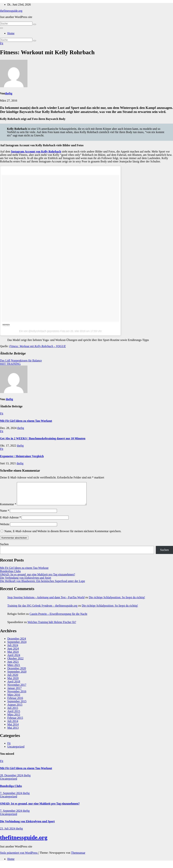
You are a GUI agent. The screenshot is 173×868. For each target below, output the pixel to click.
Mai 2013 (13, 732)
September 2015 (17, 706)
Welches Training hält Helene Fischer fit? (52, 626)
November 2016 (17, 696)
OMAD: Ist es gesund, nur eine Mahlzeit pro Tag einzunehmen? (38, 579)
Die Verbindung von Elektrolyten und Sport (26, 582)
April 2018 (14, 686)
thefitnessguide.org (11, 11)
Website (5, 529)
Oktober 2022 (15, 663)
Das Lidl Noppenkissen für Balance (21, 360)
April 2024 (14, 659)
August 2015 (15, 709)
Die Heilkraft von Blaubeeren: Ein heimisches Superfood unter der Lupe (42, 585)
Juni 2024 (13, 653)
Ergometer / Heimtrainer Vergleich (22, 456)
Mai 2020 (13, 683)
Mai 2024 (13, 656)
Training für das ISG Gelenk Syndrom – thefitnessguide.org (42, 610)
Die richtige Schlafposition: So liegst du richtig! (117, 602)
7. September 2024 (11, 798)
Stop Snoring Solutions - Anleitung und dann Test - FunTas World (46, 602)
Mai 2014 (13, 729)
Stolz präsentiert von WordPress (19, 857)
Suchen (4, 549)
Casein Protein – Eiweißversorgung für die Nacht (58, 618)
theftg (9, 93)
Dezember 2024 (17, 643)
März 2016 (14, 699)
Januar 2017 (14, 692)
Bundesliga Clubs (10, 576)
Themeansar (78, 857)
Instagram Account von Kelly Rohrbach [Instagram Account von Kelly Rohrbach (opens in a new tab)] (36, 152)
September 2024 (17, 646)
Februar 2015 (15, 722)
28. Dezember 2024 (12, 780)
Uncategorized (16, 751)
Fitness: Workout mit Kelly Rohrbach (47, 52)
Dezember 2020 (17, 673)
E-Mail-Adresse (10, 522)
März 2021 (14, 669)
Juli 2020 (13, 679)
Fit (2, 43)
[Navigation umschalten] (1, 28)
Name (5, 515)
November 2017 (17, 689)
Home (11, 33)
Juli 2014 (13, 725)
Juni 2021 (13, 666)
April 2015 (14, 716)
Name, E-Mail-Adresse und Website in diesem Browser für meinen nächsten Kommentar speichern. (63, 536)
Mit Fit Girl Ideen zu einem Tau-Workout (26, 421)
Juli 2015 (13, 712)
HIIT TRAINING (10, 364)
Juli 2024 (13, 650)
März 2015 (14, 719)
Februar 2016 (15, 702)
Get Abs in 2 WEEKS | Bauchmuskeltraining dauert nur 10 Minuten (43, 438)
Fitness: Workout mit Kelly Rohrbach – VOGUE (38, 346)
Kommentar (8, 509)
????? (6, 325)
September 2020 (17, 676)
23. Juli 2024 (8, 833)
